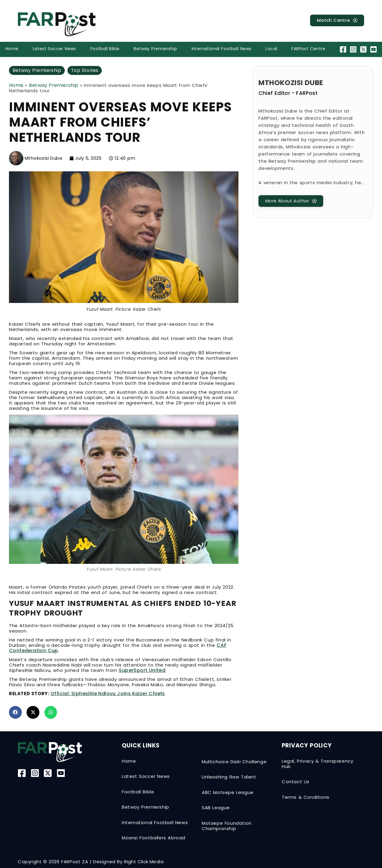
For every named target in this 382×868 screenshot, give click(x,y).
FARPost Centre (308, 49)
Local (271, 49)
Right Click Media (144, 862)
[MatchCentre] (336, 20)
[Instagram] (354, 49)
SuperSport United (142, 670)
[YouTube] (374, 49)
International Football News (222, 49)
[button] (15, 712)
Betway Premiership (155, 49)
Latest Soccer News (54, 49)
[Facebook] (344, 49)
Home (12, 49)
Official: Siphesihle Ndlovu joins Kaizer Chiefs (108, 694)
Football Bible (105, 49)
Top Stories (86, 70)
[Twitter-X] (364, 49)
